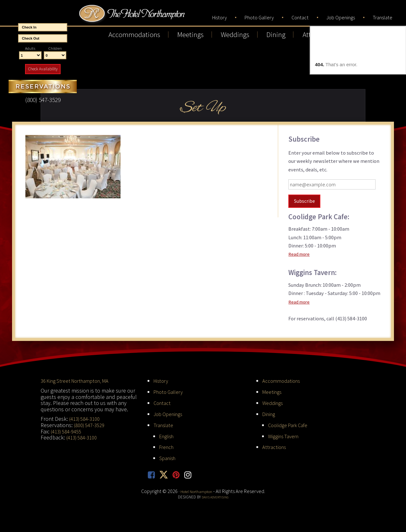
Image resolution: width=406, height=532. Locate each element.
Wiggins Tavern (285, 434)
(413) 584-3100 (86, 417)
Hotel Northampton (152, 18)
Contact (163, 401)
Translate (165, 423)
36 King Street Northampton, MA (79, 379)
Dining (270, 412)
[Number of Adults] (30, 55)
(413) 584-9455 (68, 430)
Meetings (273, 391)
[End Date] (43, 38)
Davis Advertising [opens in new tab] (215, 496)
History (162, 379)
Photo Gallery (170, 391)
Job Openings (170, 412)
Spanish (169, 456)
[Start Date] (43, 27)
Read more (300, 253)
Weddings (274, 401)
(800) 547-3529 (91, 423)
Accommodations (283, 379)
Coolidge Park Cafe (290, 423)
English (168, 434)
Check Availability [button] (43, 69)
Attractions (275, 445)
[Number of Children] (55, 55)
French (167, 445)
